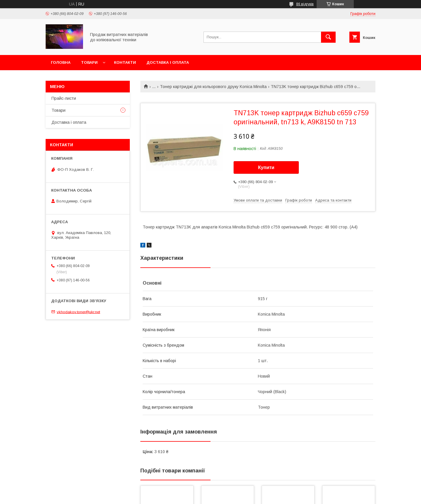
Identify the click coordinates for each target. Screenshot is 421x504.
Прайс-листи (64, 98)
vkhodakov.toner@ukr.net (78, 312)
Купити (266, 167)
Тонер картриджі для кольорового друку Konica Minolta (213, 87)
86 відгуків (305, 4)
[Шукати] (328, 37)
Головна (61, 62)
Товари (89, 62)
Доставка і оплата (168, 62)
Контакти (125, 62)
